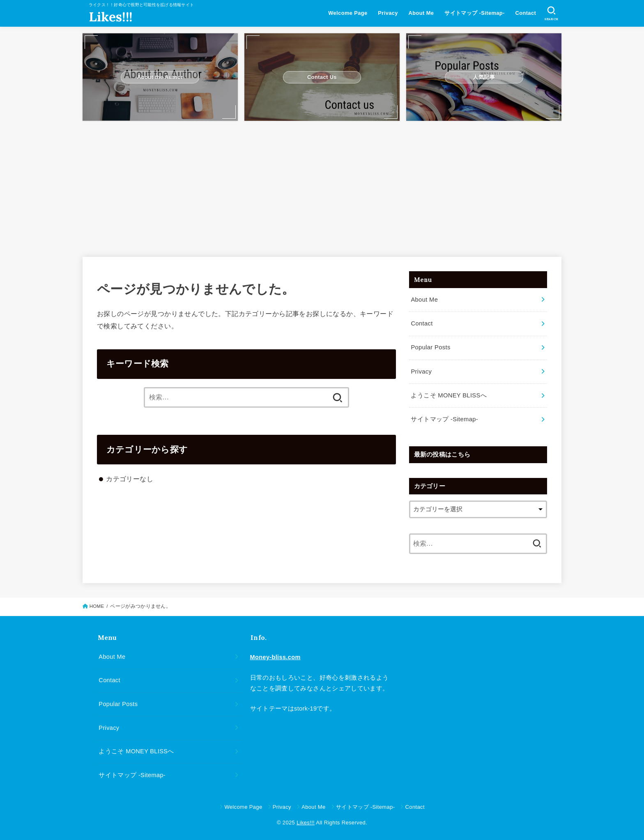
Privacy (388, 13)
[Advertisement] (322, 185)
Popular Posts (430, 347)
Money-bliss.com (275, 655)
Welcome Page (348, 13)
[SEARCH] (551, 14)
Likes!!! (110, 17)
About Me (421, 13)
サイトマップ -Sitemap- (475, 13)
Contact (526, 13)
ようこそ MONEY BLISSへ (448, 394)
